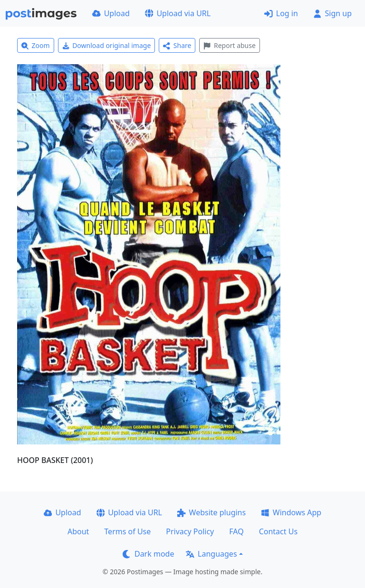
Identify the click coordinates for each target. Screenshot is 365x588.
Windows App (291, 512)
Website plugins (211, 512)
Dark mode (148, 554)
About (78, 531)
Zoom (36, 45)
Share (177, 45)
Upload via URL (178, 13)
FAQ (236, 531)
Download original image (107, 45)
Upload (111, 13)
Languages (211, 554)
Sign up (332, 13)
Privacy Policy (190, 531)
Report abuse (229, 45)
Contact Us (278, 531)
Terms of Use (127, 531)
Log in (281, 13)
